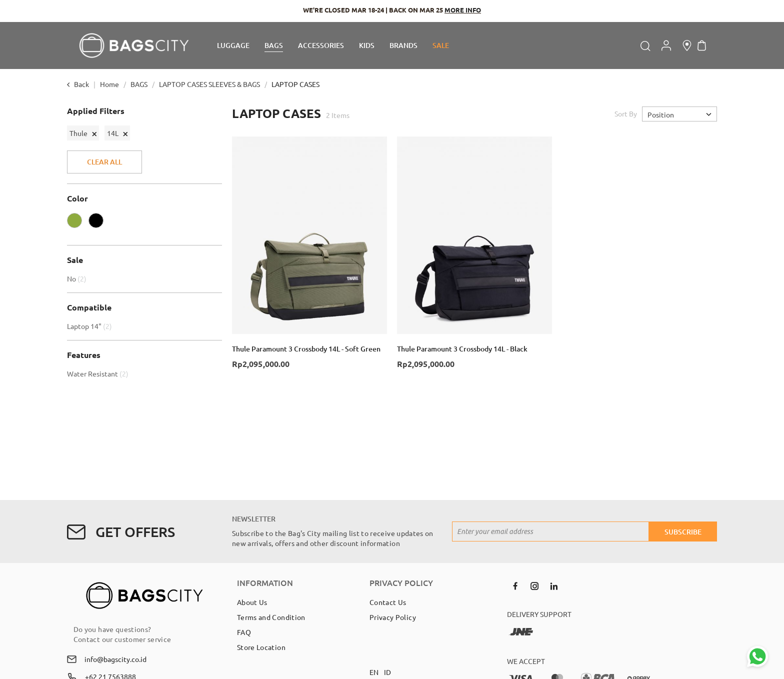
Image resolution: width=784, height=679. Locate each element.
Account (666, 45)
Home (110, 84)
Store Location (261, 647)
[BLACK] (98, 223)
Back (81, 84)
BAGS (140, 84)
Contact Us (388, 602)
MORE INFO (463, 10)
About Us (252, 602)
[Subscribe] (683, 531)
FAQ (244, 632)
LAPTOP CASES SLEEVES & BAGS (210, 84)
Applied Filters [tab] (96, 111)
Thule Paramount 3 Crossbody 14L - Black (462, 349)
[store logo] (134, 45)
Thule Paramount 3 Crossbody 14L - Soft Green (306, 349)
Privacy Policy (393, 617)
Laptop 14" (91, 326)
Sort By (626, 113)
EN (374, 672)
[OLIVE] (77, 223)
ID (388, 672)
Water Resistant (99, 373)
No (78, 278)
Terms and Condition (271, 617)
